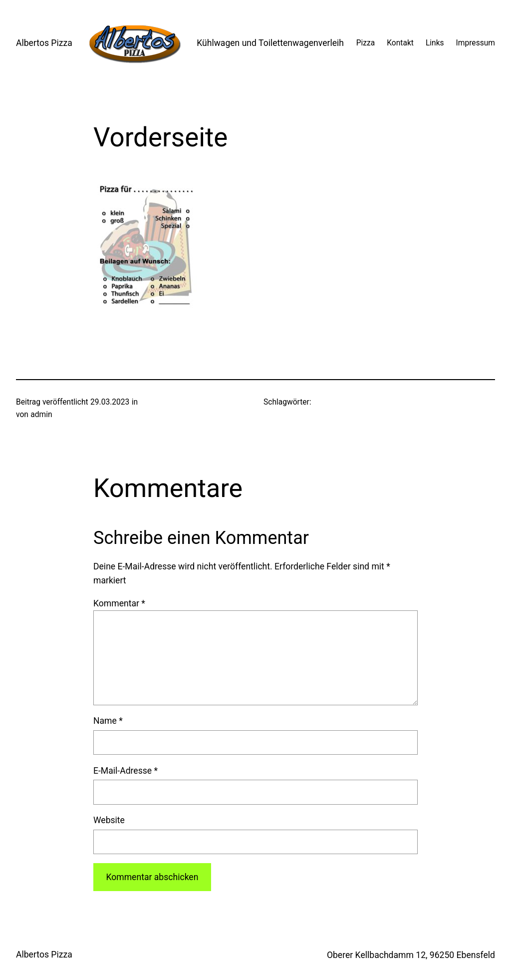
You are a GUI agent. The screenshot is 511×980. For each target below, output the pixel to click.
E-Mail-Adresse (126, 771)
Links (435, 43)
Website (109, 820)
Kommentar (119, 603)
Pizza (366, 43)
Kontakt (400, 43)
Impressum (476, 43)
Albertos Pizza (44, 43)
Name (108, 721)
